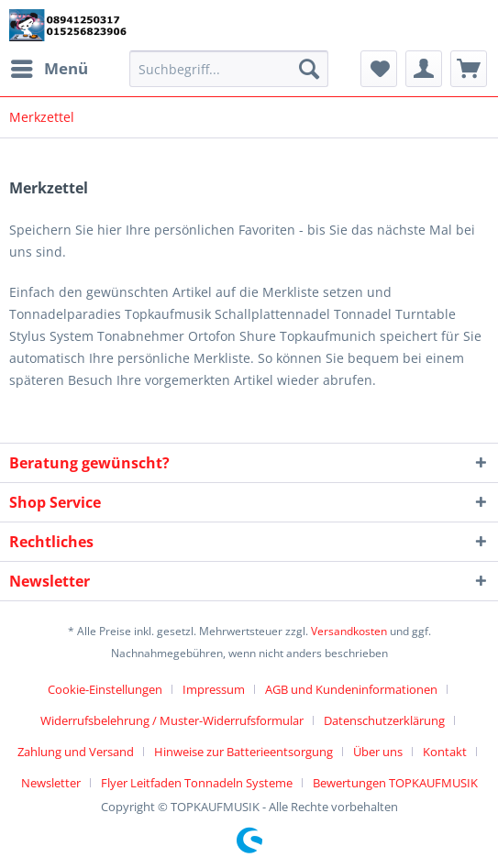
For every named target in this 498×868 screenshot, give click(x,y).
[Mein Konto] (424, 69)
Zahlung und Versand (76, 752)
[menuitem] (49, 69)
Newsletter (51, 783)
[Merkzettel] (379, 69)
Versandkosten (349, 631)
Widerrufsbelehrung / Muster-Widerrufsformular (172, 720)
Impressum (214, 689)
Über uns (378, 752)
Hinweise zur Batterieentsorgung (243, 752)
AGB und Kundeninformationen (351, 689)
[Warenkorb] (469, 69)
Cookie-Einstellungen (105, 689)
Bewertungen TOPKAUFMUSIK (395, 783)
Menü (50, 66)
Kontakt (445, 752)
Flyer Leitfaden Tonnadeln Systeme (197, 783)
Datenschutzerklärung (384, 720)
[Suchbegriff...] (229, 69)
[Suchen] (309, 69)
